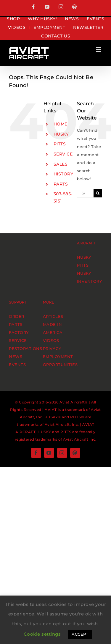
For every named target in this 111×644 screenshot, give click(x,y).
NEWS (16, 356)
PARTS (61, 184)
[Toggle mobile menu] (99, 50)
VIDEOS (51, 340)
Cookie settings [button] (42, 634)
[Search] (98, 193)
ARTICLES (53, 316)
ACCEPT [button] (80, 634)
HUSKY (61, 134)
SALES (61, 164)
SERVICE (63, 154)
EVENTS (17, 365)
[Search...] (85, 193)
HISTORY (63, 174)
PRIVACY (52, 348)
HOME (61, 124)
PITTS (60, 144)
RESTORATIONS (25, 348)
